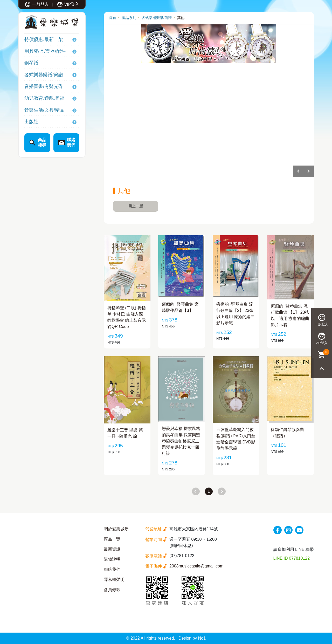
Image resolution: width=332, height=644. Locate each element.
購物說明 (112, 559)
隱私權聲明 (114, 580)
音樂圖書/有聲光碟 (44, 86)
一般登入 (37, 4)
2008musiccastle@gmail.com (196, 566)
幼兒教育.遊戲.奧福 (44, 98)
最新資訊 (112, 549)
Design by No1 (192, 638)
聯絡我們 (112, 569)
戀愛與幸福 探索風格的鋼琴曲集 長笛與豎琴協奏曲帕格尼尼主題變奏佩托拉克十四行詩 (181, 441)
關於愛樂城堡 (116, 529)
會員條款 (112, 590)
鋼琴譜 (31, 63)
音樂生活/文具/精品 (44, 110)
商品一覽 (112, 539)
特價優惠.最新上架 (44, 39)
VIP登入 (68, 4)
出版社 (31, 122)
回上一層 (136, 206)
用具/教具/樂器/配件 (45, 51)
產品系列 (129, 18)
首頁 (113, 18)
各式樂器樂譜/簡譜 (44, 75)
